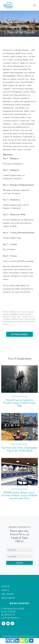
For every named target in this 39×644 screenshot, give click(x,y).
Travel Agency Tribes (31, 636)
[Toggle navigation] (35, 5)
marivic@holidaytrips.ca (11, 618)
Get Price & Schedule (20, 334)
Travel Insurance (8, 594)
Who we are (6, 586)
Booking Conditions (8, 598)
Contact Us (5, 590)
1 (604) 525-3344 (9, 615)
